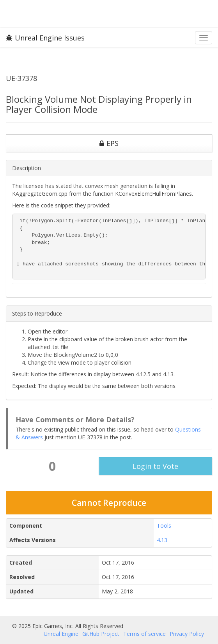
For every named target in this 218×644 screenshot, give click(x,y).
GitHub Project (101, 634)
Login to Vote (155, 466)
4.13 (162, 540)
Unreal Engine (61, 634)
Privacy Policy (187, 634)
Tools (164, 526)
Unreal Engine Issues (45, 38)
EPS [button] (109, 143)
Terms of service (144, 634)
